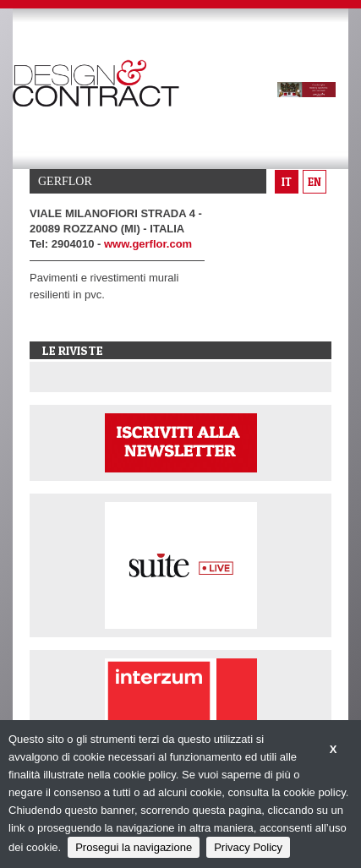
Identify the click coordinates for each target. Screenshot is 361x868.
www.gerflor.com (148, 244)
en (315, 182)
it (287, 182)
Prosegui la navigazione (134, 847)
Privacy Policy (248, 847)
